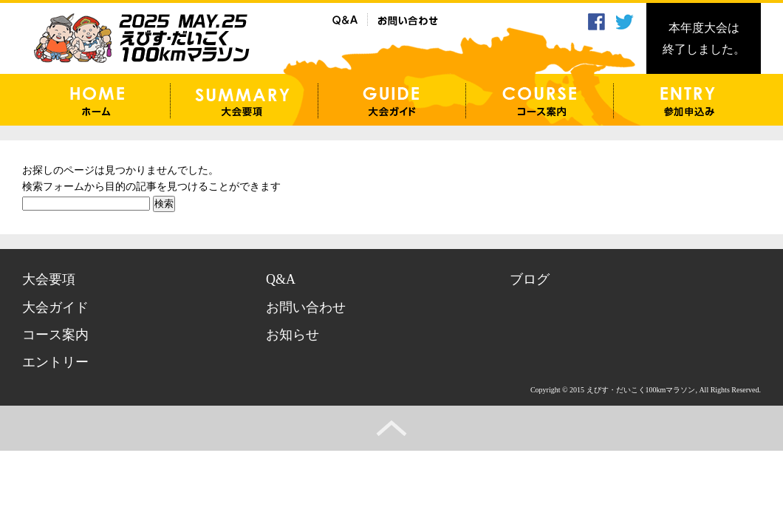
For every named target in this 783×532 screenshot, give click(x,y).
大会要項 (49, 279)
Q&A (281, 279)
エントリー (55, 362)
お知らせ (293, 335)
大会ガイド (55, 307)
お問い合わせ (306, 307)
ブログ (530, 279)
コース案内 (55, 335)
